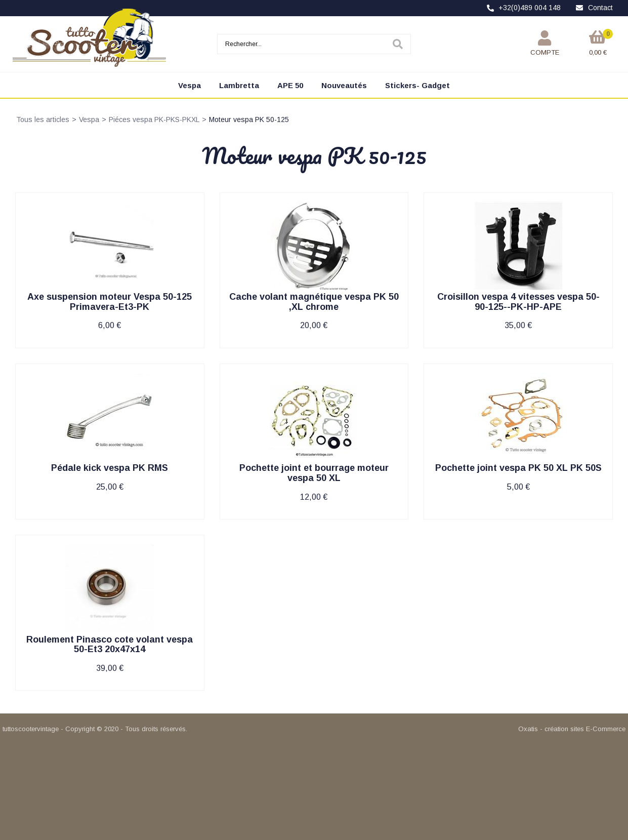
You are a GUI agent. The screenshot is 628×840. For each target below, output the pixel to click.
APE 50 (290, 85)
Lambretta (239, 85)
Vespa (190, 85)
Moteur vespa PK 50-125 (249, 119)
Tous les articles (43, 119)
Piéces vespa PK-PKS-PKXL (154, 119)
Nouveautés (344, 85)
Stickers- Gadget (417, 85)
